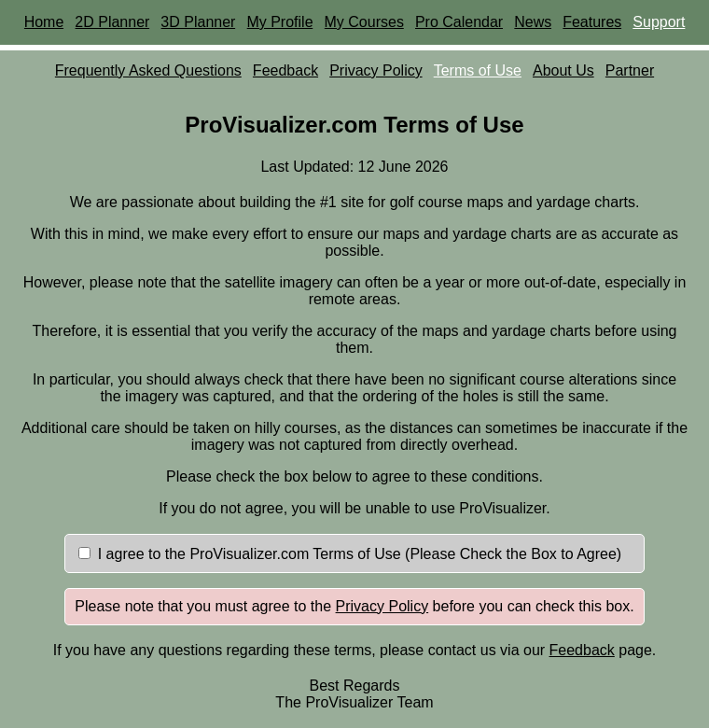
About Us (563, 70)
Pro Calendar (459, 22)
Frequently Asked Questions (148, 70)
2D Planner (112, 22)
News (533, 22)
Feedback (285, 70)
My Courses (364, 22)
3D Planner (198, 22)
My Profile (279, 22)
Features (592, 22)
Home (44, 22)
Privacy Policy (376, 70)
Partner (630, 70)
